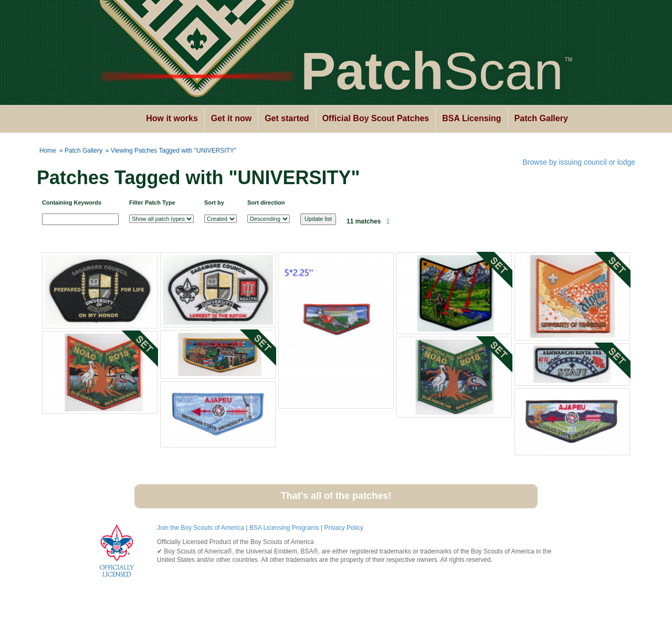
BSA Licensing (471, 118)
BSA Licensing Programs (284, 528)
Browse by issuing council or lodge (579, 162)
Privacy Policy (344, 528)
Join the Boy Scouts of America (201, 528)
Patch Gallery (541, 118)
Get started (287, 118)
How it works (172, 118)
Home (48, 151)
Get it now (231, 118)
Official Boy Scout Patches (376, 118)
